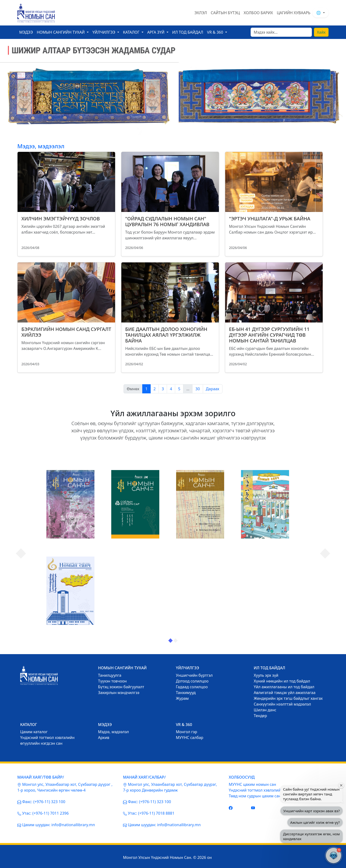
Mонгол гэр (186, 732)
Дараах (213, 389)
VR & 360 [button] (216, 32)
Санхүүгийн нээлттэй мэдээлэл (282, 704)
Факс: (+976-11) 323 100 (44, 802)
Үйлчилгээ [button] (104, 32)
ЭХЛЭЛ (201, 13)
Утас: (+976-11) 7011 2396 (45, 813)
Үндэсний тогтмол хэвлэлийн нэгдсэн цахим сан (274, 790)
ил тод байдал (188, 32)
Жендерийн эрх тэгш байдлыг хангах (288, 698)
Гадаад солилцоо (192, 687)
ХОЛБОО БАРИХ (258, 13)
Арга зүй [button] (156, 32)
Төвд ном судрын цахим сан (255, 796)
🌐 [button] (319, 13)
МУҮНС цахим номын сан (252, 784)
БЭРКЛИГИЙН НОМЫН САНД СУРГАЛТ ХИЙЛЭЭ (66, 332)
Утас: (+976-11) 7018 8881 (151, 813)
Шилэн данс (265, 710)
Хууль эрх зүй (266, 675)
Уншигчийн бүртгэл (194, 675)
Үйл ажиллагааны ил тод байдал (284, 687)
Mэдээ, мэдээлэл (113, 732)
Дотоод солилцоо (192, 681)
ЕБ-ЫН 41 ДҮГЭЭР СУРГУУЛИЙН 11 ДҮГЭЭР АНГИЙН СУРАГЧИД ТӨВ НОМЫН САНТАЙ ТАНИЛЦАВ (269, 335)
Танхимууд (186, 693)
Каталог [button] (132, 32)
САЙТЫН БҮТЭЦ (225, 13)
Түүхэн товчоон (112, 681)
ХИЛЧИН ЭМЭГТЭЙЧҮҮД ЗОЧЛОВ (61, 219)
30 (198, 389)
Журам (182, 698)
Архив (104, 738)
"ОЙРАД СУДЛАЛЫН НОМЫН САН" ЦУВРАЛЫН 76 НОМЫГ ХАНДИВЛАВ (167, 221)
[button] (334, 856)
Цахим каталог (34, 732)
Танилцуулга (110, 675)
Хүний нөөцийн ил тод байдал (282, 681)
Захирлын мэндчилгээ (119, 693)
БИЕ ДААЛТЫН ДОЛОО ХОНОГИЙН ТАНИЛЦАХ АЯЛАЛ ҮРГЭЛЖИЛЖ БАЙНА (166, 335)
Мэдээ (26, 32)
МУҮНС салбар (190, 738)
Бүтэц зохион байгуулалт (121, 687)
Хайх (321, 32)
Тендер (260, 716)
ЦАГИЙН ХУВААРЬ (294, 13)
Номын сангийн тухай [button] (61, 32)
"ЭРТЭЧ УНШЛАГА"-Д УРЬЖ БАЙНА (270, 219)
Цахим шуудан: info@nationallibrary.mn (59, 825)
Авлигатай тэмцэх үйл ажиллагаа (285, 693)
